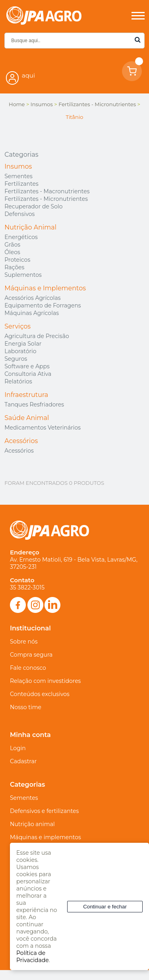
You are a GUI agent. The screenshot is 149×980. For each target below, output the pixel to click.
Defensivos (19, 214)
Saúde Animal (27, 418)
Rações (14, 267)
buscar (138, 40)
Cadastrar (23, 761)
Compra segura (31, 655)
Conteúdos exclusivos (40, 694)
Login (18, 748)
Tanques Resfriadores (34, 404)
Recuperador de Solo (33, 206)
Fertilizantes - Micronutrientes (46, 199)
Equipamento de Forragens (43, 305)
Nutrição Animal (30, 227)
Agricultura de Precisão (37, 336)
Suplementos (23, 275)
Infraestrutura (26, 395)
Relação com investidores (45, 681)
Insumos (18, 166)
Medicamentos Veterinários (43, 428)
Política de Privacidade (33, 957)
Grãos (12, 245)
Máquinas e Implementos (45, 288)
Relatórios (18, 381)
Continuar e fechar (105, 907)
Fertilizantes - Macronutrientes (47, 191)
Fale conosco (28, 668)
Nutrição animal (32, 824)
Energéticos (21, 237)
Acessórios (21, 441)
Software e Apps (27, 366)
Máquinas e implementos (45, 837)
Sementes (18, 176)
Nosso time (26, 707)
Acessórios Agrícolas (32, 298)
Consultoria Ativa (28, 374)
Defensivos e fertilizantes (44, 811)
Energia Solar (23, 344)
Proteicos (17, 260)
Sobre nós (24, 642)
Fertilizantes (21, 184)
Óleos (12, 252)
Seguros (16, 359)
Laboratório (20, 351)
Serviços (17, 326)
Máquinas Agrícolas (32, 313)
